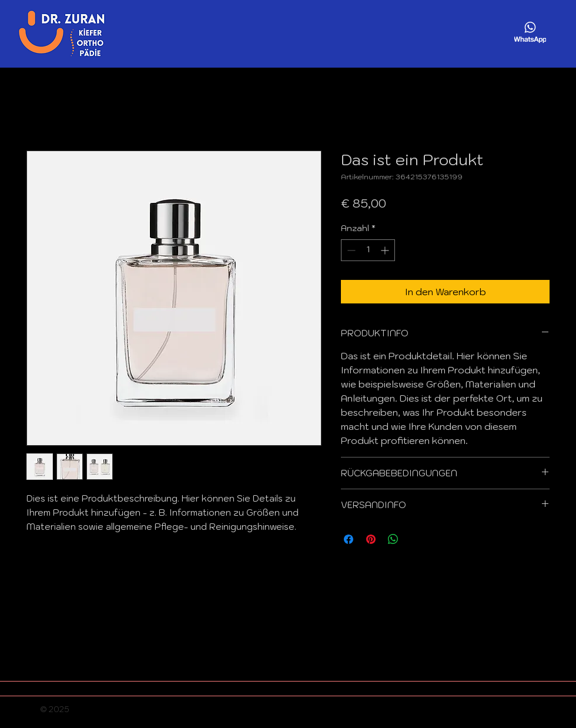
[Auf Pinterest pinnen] (371, 539)
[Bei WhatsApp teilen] (393, 539)
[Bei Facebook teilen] (349, 539)
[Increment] (386, 250)
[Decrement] (350, 250)
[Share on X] (416, 539)
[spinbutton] (368, 250)
